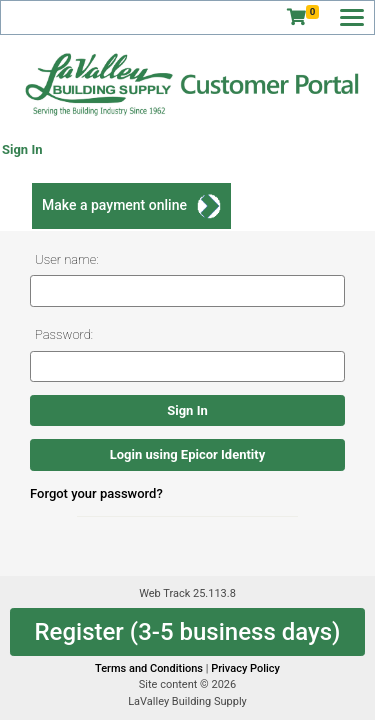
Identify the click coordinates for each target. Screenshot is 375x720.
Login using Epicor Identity (187, 454)
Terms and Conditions (150, 668)
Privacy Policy (245, 668)
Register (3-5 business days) (187, 632)
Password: (64, 334)
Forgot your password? (96, 493)
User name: (67, 259)
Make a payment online (114, 205)
